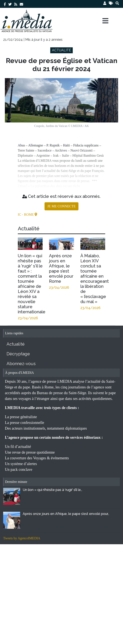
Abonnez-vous (21, 364)
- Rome (28, 214)
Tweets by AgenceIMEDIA (22, 538)
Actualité (16, 344)
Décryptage (18, 354)
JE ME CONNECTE (61, 206)
